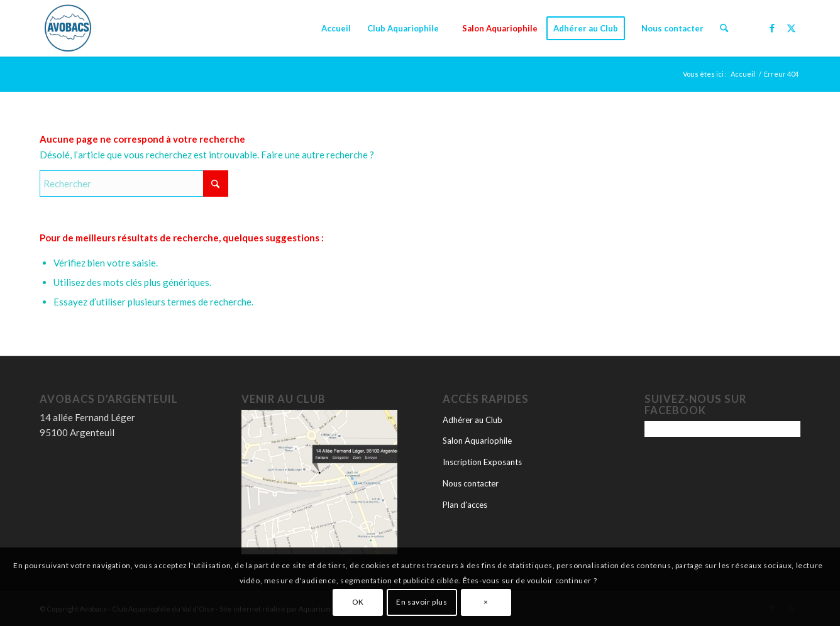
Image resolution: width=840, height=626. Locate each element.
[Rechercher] (724, 28)
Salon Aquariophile (477, 441)
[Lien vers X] (791, 28)
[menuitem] (336, 28)
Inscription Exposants (482, 462)
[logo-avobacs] (68, 28)
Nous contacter (471, 483)
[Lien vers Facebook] (772, 28)
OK (358, 602)
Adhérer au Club (472, 420)
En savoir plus (422, 602)
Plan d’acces (465, 505)
